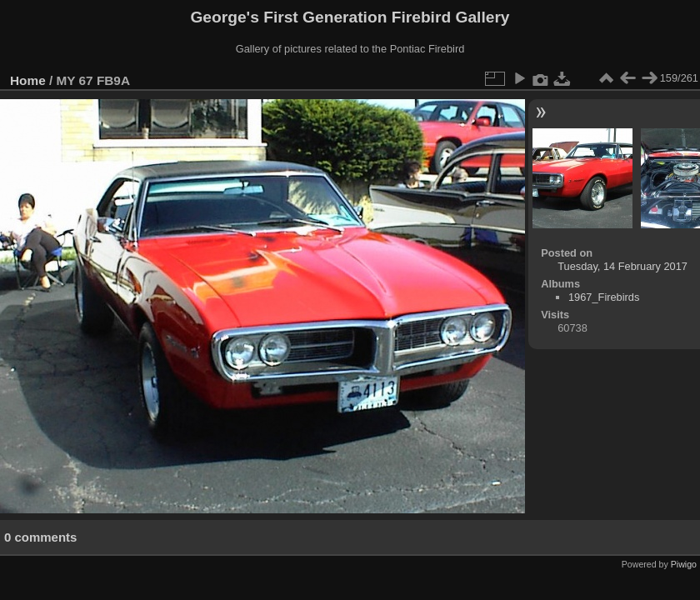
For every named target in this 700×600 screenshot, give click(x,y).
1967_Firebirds (604, 297)
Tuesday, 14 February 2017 (622, 266)
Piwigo (684, 564)
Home (28, 80)
